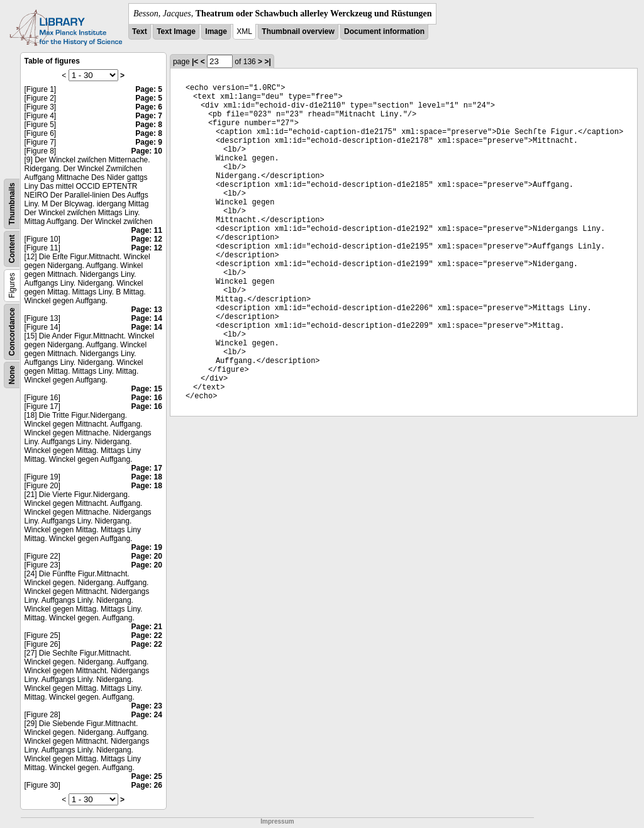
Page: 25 (147, 776)
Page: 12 (147, 239)
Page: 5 (149, 89)
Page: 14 (147, 318)
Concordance (12, 332)
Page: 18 (147, 477)
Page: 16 (147, 398)
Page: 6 (149, 107)
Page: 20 (147, 556)
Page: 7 (149, 116)
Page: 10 (147, 151)
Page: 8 (149, 125)
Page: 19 (147, 547)
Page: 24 (147, 715)
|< (195, 62)
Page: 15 (147, 389)
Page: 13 (147, 310)
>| (267, 62)
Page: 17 (147, 468)
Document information (384, 31)
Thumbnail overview (298, 31)
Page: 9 (149, 142)
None (12, 375)
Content (12, 249)
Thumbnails (12, 204)
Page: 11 (147, 230)
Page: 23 (147, 706)
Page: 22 (147, 635)
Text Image (176, 31)
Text (140, 31)
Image (216, 31)
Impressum (277, 821)
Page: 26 (147, 785)
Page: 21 (147, 627)
